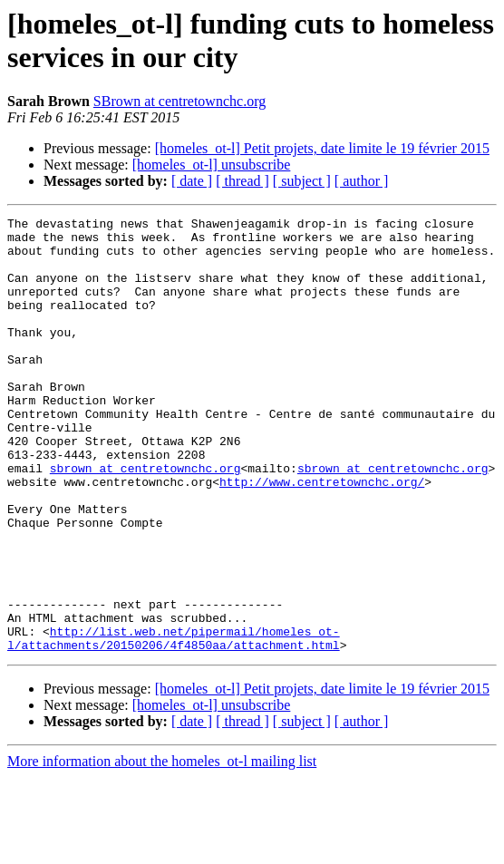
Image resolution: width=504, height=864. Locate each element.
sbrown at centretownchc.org (145, 519)
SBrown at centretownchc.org (179, 101)
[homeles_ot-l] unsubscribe (212, 165)
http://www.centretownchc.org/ (322, 536)
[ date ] (192, 181)
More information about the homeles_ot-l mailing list (162, 848)
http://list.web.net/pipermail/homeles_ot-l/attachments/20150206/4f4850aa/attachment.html (174, 723)
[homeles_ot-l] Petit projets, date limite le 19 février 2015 (322, 148)
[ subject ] (302, 181)
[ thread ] (242, 181)
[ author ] (362, 181)
